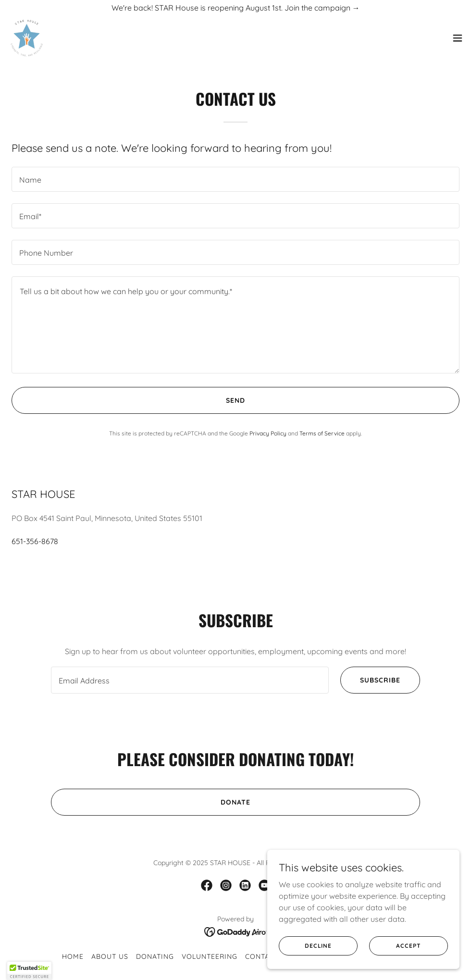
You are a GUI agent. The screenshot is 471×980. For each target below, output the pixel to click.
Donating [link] (155, 956)
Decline (318, 946)
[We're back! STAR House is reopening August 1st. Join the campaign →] (235, 8)
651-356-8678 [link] (35, 541)
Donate (235, 802)
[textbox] (235, 179)
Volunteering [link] (210, 956)
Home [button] (73, 956)
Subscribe (380, 680)
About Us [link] (110, 956)
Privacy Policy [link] (268, 433)
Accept (408, 946)
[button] (458, 38)
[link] (27, 38)
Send (235, 400)
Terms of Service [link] (322, 433)
